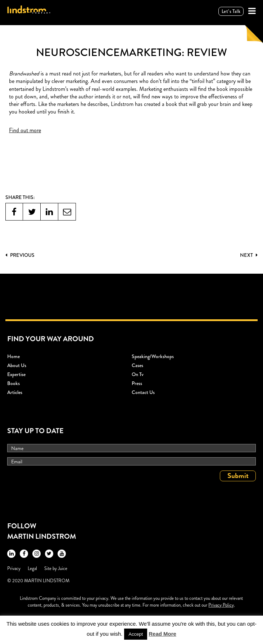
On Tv (138, 374)
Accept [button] (136, 634)
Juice (63, 568)
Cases (137, 365)
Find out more (25, 130)
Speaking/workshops (153, 356)
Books (13, 383)
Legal (32, 568)
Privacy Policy (221, 605)
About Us (17, 365)
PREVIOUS (20, 255)
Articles (15, 392)
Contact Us (143, 392)
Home (13, 356)
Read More (162, 634)
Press (137, 383)
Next (249, 255)
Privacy (14, 568)
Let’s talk (231, 11)
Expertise (16, 374)
